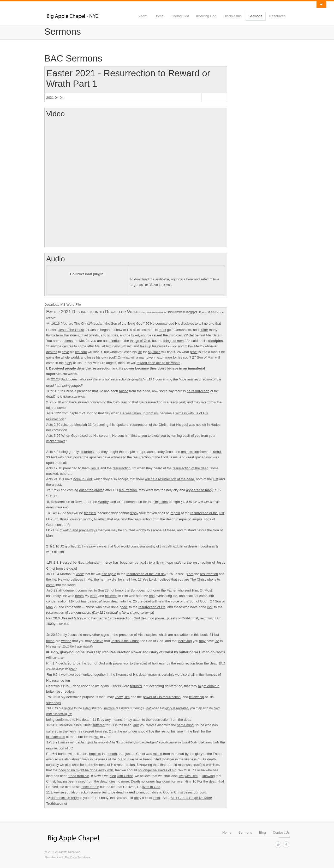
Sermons (255, 16)
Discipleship (232, 16)
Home (159, 16)
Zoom (143, 16)
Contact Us (281, 832)
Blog (263, 832)
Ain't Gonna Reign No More (191, 798)
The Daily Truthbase (77, 857)
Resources (277, 16)
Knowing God (206, 16)
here (190, 279)
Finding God (180, 16)
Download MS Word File (63, 304)
